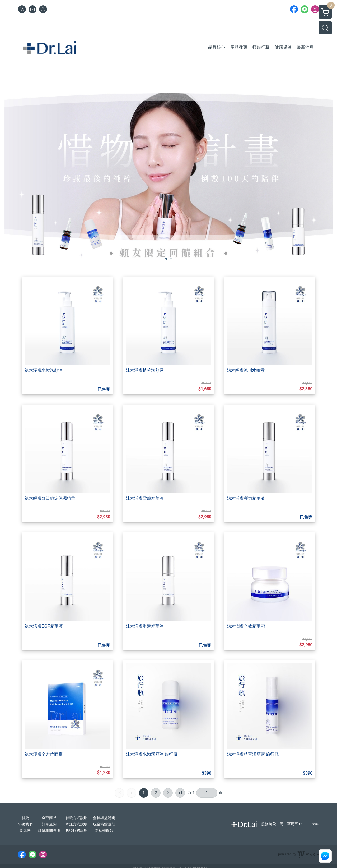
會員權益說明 (104, 818)
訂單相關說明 (49, 830)
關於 (25, 818)
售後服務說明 (77, 830)
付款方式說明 (77, 818)
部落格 (25, 830)
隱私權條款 (104, 830)
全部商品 (49, 818)
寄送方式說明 (77, 824)
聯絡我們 (25, 824)
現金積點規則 (104, 824)
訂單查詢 (49, 824)
